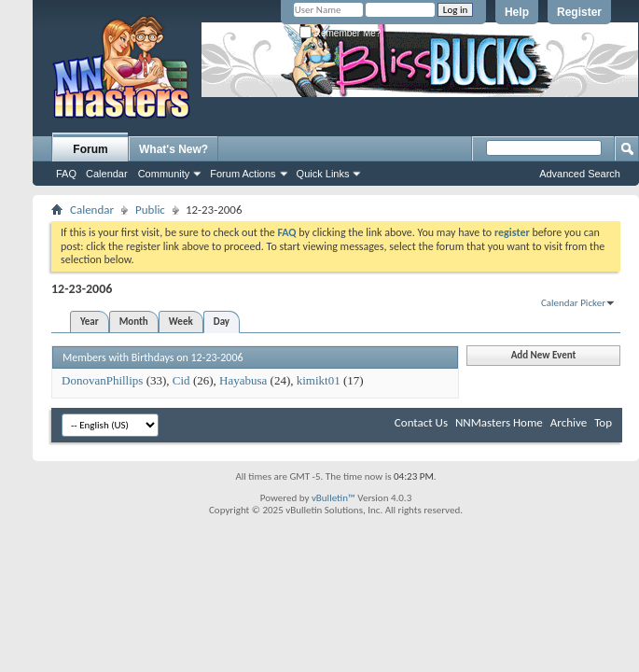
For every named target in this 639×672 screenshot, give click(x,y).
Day (222, 322)
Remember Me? (340, 33)
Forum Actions (243, 174)
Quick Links (323, 174)
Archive (569, 422)
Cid (181, 380)
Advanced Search (580, 174)
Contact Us (421, 422)
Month (134, 322)
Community (164, 174)
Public (150, 210)
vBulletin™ (333, 498)
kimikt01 (319, 380)
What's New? (174, 149)
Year (90, 322)
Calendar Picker (573, 303)
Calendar (107, 174)
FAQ (66, 174)
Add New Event (544, 355)
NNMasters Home (499, 422)
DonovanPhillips (102, 380)
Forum (90, 149)
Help (517, 12)
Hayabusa (243, 380)
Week (181, 322)
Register (579, 12)
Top (603, 422)
